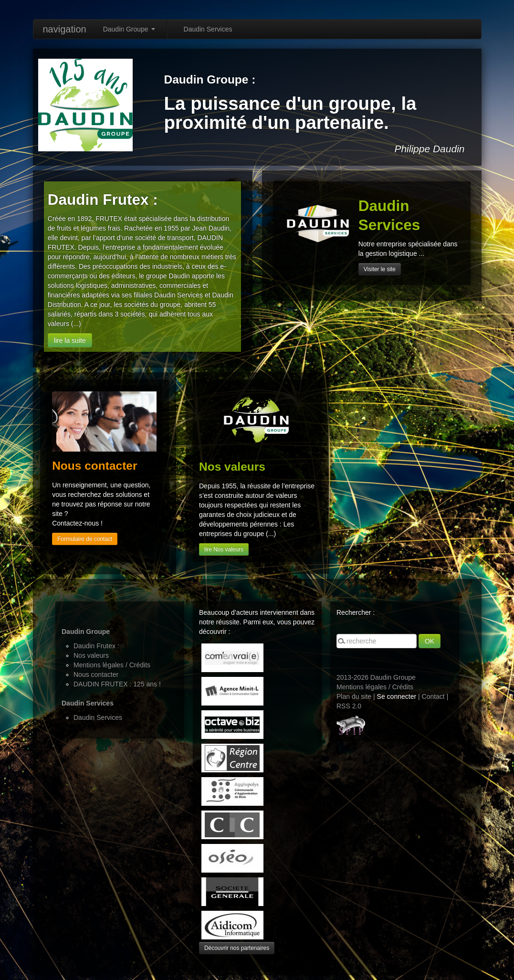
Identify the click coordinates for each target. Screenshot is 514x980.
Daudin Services (208, 29)
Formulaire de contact (85, 539)
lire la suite (70, 340)
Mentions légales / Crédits (112, 665)
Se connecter (397, 696)
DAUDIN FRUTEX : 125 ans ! (117, 684)
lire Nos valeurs (224, 549)
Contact (433, 696)
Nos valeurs (91, 655)
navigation (65, 29)
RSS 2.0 (349, 706)
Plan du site (354, 696)
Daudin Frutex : (96, 646)
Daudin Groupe (129, 29)
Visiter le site (380, 269)
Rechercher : (356, 612)
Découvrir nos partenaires (237, 948)
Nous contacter (96, 674)
